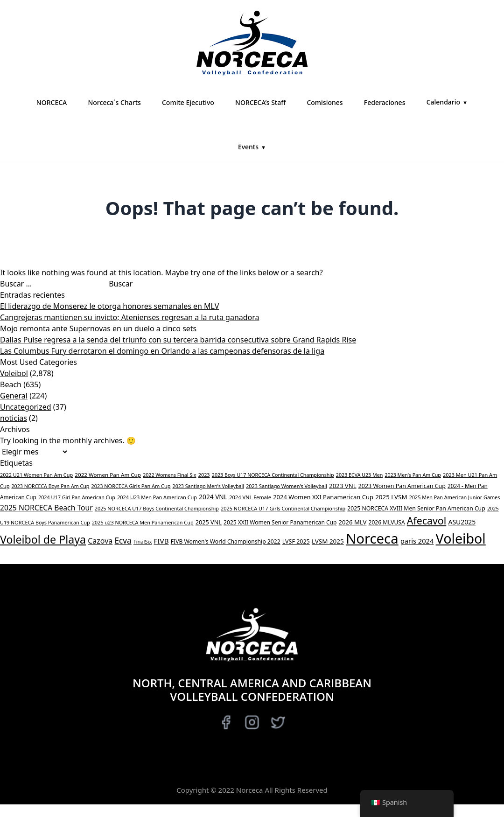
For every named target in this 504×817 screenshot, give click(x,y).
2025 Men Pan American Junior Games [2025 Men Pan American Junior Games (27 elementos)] (455, 497)
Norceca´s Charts (114, 102)
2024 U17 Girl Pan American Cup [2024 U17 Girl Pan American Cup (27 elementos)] (77, 497)
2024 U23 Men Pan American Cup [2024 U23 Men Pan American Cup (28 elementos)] (157, 497)
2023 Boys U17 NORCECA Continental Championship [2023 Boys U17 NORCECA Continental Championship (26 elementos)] (273, 475)
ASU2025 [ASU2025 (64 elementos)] (462, 522)
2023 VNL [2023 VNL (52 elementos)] (343, 486)
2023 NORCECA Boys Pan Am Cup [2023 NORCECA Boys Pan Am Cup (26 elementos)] (51, 486)
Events (248, 147)
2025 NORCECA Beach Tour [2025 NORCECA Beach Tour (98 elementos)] (46, 508)
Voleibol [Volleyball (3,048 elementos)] (461, 538)
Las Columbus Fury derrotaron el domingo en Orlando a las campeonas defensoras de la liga (162, 351)
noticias (14, 418)
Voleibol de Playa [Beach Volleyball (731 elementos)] (43, 539)
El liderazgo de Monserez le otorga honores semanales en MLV (109, 306)
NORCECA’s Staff (260, 102)
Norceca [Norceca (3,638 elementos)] (372, 538)
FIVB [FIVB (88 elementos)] (161, 541)
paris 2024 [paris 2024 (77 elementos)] (417, 541)
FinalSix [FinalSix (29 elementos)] (143, 541)
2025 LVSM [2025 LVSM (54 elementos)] (391, 497)
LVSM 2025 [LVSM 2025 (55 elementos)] (328, 541)
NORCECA (52, 102)
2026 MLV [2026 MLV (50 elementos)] (353, 522)
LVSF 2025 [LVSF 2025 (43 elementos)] (296, 541)
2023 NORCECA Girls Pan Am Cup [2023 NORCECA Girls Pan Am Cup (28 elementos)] (131, 486)
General (14, 396)
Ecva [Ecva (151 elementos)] (123, 541)
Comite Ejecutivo (188, 102)
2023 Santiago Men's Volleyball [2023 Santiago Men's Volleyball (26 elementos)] (208, 486)
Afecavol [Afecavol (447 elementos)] (427, 520)
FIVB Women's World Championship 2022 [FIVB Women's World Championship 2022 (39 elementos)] (226, 541)
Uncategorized (26, 407)
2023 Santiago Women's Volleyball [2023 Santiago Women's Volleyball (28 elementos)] (287, 486)
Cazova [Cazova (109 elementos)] (100, 541)
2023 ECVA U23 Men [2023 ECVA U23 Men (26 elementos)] (359, 475)
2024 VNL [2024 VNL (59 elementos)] (213, 497)
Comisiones (325, 102)
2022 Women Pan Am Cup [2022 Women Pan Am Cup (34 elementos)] (108, 475)
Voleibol (14, 373)
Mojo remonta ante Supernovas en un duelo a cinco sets (98, 328)
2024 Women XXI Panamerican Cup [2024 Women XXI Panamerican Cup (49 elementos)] (323, 497)
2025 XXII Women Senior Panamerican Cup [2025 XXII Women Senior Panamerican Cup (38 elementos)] (280, 522)
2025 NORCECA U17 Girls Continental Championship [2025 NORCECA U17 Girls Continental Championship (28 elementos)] (283, 508)
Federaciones (385, 102)
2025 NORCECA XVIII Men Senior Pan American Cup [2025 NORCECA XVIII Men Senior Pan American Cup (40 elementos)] (416, 508)
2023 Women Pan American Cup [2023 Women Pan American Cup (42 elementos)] (402, 486)
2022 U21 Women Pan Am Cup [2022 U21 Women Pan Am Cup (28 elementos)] (36, 475)
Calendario (443, 102)
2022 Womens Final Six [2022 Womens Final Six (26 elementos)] (169, 475)
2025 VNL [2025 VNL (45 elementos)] (209, 522)
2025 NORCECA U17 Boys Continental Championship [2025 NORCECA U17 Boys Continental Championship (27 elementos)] (157, 508)
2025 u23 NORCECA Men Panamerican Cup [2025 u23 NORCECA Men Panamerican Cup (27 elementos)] (143, 522)
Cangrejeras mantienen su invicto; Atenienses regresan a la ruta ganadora (130, 317)
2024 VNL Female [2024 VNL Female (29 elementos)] (250, 497)
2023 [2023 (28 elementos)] (204, 475)
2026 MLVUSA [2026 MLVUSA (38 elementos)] (387, 522)
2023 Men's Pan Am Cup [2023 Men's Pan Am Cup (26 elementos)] (413, 475)
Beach (11, 384)
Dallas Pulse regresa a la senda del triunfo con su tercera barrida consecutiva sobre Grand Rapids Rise (178, 340)
